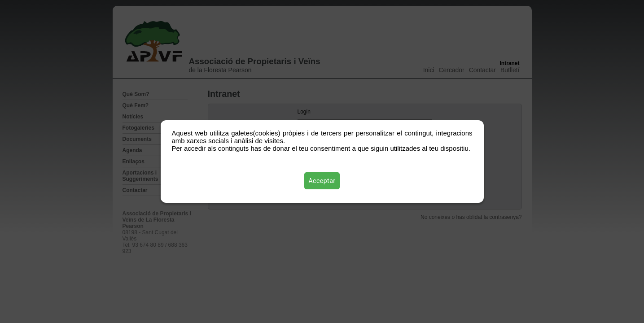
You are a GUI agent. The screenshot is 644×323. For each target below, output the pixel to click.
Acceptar (322, 181)
